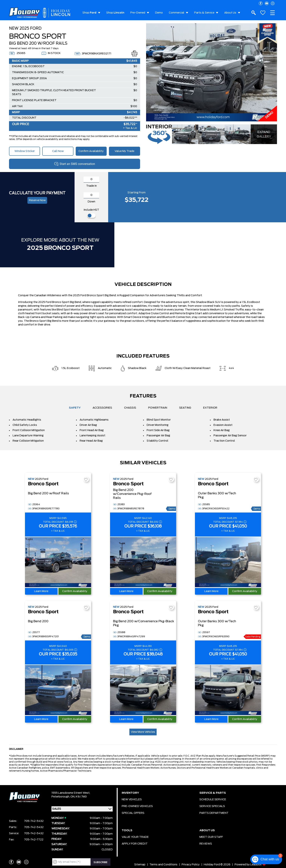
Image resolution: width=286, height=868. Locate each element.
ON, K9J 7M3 (78, 797)
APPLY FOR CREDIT (135, 844)
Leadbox (258, 865)
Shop (89, 13)
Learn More (41, 591)
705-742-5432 (34, 821)
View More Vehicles (143, 732)
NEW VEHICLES (132, 800)
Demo (159, 13)
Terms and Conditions (163, 865)
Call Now (58, 151)
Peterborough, (61, 797)
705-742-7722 (34, 840)
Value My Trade (124, 151)
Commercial (177, 13)
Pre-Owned (138, 13)
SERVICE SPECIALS (212, 806)
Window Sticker (25, 151)
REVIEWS (206, 844)
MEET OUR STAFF (211, 837)
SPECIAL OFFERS (133, 813)
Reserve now (37, 200)
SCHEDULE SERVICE (213, 800)
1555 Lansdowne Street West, (71, 793)
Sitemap (140, 865)
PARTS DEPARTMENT (214, 813)
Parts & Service (204, 13)
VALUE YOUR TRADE (135, 837)
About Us (230, 13)
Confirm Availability (91, 151)
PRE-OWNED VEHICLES (137, 806)
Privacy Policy (191, 865)
